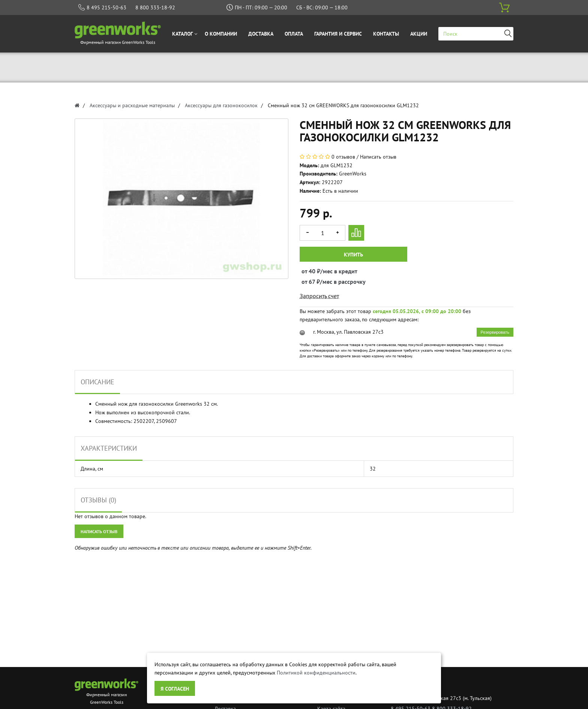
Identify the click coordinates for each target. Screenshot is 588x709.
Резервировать (495, 332)
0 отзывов (343, 157)
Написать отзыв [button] (99, 531)
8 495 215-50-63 (106, 7)
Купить (353, 255)
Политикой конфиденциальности (316, 673)
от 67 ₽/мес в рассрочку (308, 282)
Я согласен (175, 689)
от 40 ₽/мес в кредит (308, 271)
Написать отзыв (378, 157)
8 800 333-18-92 (155, 7)
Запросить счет (319, 296)
